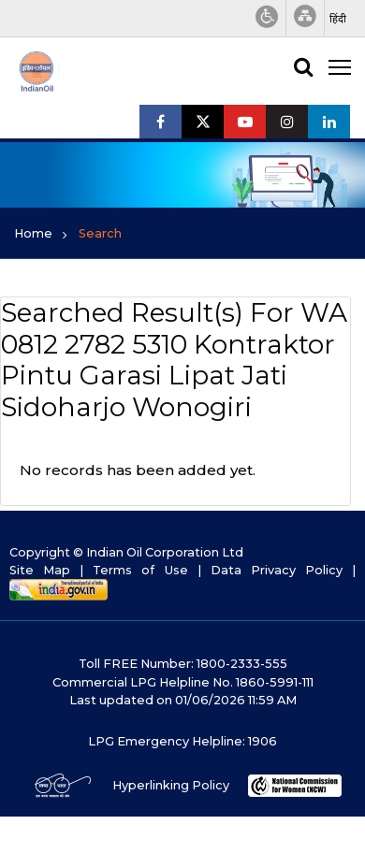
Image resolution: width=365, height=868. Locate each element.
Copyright (40, 552)
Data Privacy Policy (277, 570)
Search (100, 233)
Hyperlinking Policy (171, 785)
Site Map (40, 570)
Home (33, 233)
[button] (338, 19)
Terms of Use (140, 570)
